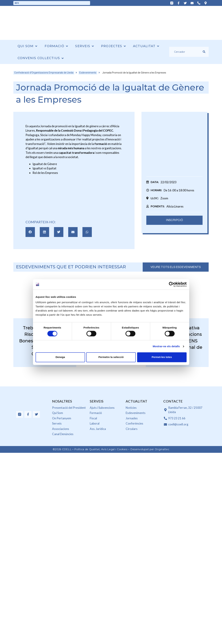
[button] (30, 232)
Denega (60, 357)
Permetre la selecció (111, 357)
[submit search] (204, 52)
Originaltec (162, 449)
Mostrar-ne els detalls (166, 346)
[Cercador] (186, 52)
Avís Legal (108, 449)
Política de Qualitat (87, 449)
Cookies (122, 449)
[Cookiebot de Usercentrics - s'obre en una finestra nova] (171, 284)
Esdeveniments (88, 73)
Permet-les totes (162, 357)
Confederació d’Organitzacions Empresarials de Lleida (44, 73)
